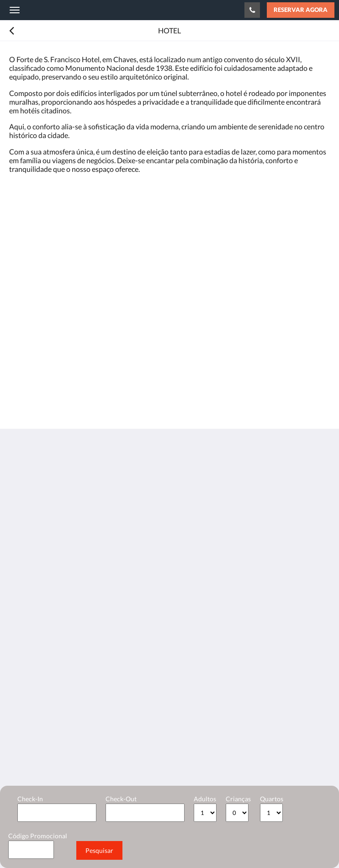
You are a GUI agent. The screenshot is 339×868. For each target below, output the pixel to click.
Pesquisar (99, 850)
